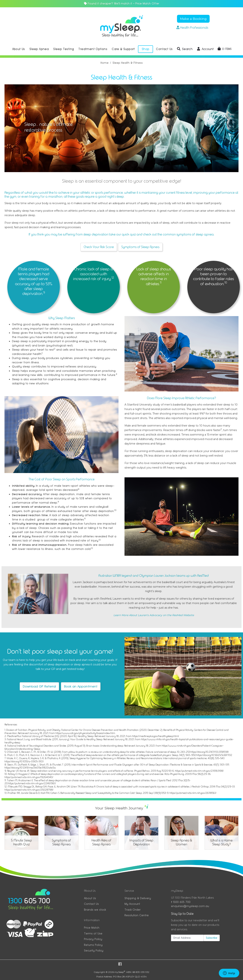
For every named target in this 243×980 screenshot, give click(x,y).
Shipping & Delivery (138, 898)
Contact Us (91, 904)
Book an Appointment (81, 686)
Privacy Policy (93, 939)
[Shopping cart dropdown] (225, 49)
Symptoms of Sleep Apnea (140, 247)
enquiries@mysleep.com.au (190, 906)
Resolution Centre (137, 915)
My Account (132, 904)
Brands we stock (95, 910)
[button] (185, 49)
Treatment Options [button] (93, 49)
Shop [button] (146, 49)
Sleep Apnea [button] (39, 49)
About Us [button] (19, 49)
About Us (90, 898)
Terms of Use (93, 933)
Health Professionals (192, 28)
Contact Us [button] (164, 49)
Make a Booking (193, 19)
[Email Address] (187, 938)
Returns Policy (93, 945)
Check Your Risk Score (99, 247)
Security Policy (94, 950)
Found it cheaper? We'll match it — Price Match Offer (122, 3)
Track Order (133, 910)
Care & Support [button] (123, 49)
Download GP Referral (39, 686)
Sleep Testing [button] (64, 49)
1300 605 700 (181, 902)
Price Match (92, 928)
